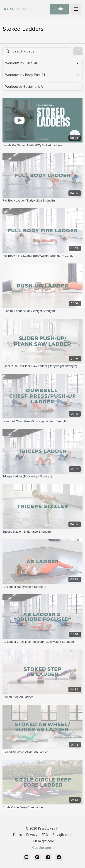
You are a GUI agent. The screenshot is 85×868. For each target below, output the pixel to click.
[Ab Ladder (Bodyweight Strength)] (42, 587)
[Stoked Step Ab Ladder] (42, 697)
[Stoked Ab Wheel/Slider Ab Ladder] (42, 752)
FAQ (45, 835)
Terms (17, 835)
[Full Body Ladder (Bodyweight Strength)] (42, 201)
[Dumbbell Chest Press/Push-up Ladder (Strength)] (42, 421)
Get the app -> (44, 848)
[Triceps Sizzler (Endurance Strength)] (42, 532)
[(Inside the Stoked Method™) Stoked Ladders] (42, 145)
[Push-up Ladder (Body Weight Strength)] (42, 311)
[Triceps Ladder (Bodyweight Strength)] (42, 477)
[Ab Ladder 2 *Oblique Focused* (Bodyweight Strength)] (42, 642)
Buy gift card (62, 835)
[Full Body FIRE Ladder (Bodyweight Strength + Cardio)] (42, 256)
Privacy (32, 835)
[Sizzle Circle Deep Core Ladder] (42, 807)
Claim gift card (44, 841)
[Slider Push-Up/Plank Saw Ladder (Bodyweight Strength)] (42, 366)
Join (59, 9)
